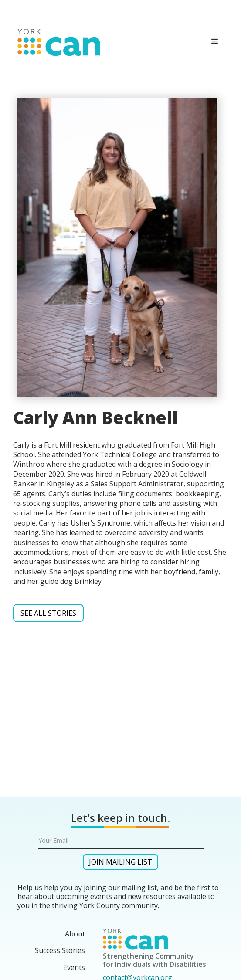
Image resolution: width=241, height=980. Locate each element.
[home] (57, 41)
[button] (215, 41)
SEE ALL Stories (48, 613)
